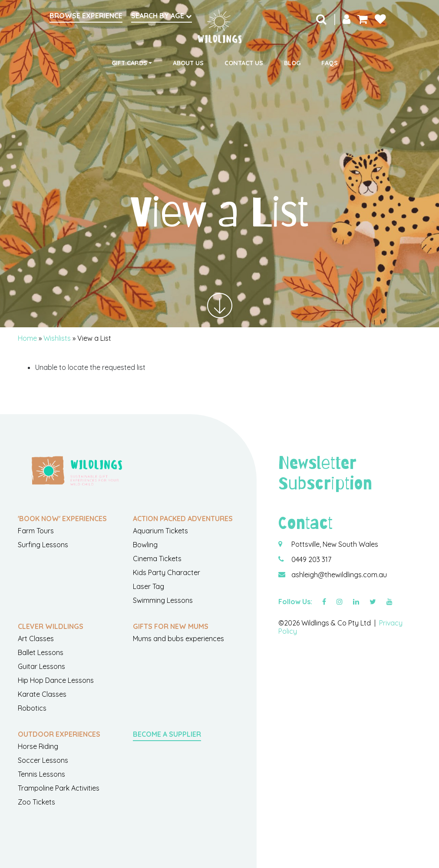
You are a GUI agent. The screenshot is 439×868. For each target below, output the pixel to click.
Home (27, 338)
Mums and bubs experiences (178, 639)
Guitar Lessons (41, 666)
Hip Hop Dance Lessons (56, 680)
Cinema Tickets (157, 559)
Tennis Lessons (41, 774)
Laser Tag (149, 586)
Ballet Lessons (41, 652)
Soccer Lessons (43, 760)
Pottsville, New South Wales (335, 544)
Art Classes (36, 639)
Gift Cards (129, 63)
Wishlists (57, 338)
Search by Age (162, 16)
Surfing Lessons (43, 545)
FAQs (330, 63)
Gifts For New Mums (171, 626)
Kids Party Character (167, 572)
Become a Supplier (167, 734)
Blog (292, 63)
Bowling (145, 545)
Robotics (32, 708)
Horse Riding (38, 746)
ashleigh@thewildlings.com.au (339, 575)
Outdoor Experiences (59, 734)
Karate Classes (42, 694)
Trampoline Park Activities (59, 788)
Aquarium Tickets (160, 531)
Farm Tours (36, 531)
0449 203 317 (311, 559)
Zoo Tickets (36, 802)
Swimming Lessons (163, 600)
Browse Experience (86, 16)
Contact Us (244, 63)
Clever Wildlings (51, 626)
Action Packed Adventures (183, 519)
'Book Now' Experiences (62, 519)
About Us (188, 63)
